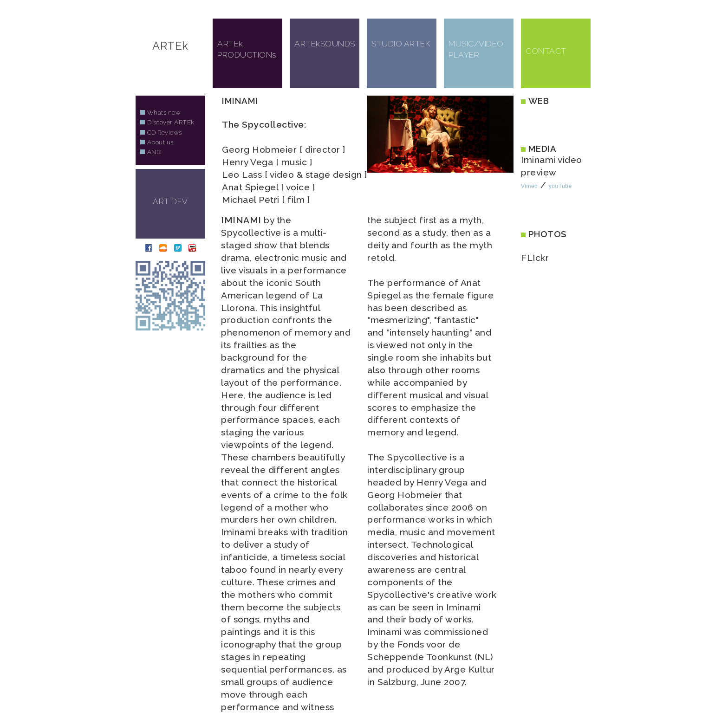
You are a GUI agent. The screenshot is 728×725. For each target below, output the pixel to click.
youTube (560, 186)
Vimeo (529, 186)
